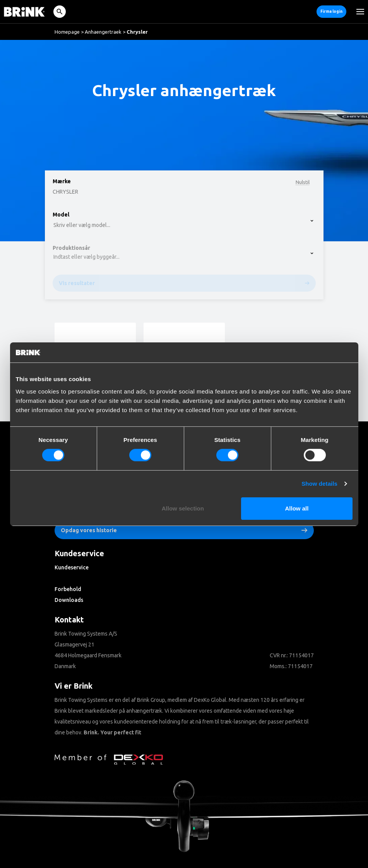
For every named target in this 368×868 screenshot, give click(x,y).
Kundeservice (72, 567)
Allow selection (183, 508)
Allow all (297, 508)
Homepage (67, 32)
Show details (319, 484)
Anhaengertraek (103, 32)
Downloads (69, 600)
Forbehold (68, 589)
